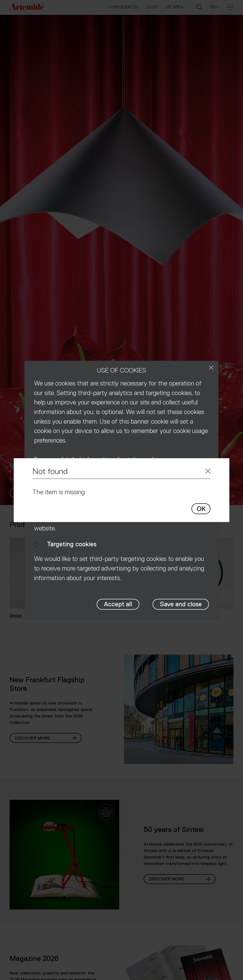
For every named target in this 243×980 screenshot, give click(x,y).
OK (201, 509)
